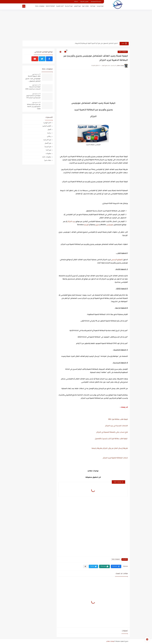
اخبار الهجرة (47, 123)
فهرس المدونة (84, 2)
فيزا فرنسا (100, 6)
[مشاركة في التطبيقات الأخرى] (85, 566)
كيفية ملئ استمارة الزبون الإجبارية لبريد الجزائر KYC (33, 97)
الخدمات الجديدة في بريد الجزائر (116, 426)
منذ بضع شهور (36, 74)
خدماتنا (76, 2)
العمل (49, 129)
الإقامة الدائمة (50, 6)
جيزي (97, 225)
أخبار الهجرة (60, 6)
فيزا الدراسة (69, 6)
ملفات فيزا (85, 6)
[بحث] (24, 6)
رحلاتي (49, 136)
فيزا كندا (93, 6)
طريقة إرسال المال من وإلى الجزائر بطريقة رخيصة (110, 448)
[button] (116, 566)
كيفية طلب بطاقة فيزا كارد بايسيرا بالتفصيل (111, 439)
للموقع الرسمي (117, 260)
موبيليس (110, 225)
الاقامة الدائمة (47, 126)
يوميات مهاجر (110, 641)
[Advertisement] (76, 25)
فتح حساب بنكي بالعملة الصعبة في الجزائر (112, 432)
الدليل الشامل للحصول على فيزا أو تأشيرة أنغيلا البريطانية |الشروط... (96, 43)
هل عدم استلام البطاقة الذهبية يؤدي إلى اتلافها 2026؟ (34, 107)
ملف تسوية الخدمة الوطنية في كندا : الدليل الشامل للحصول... (33, 79)
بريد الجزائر (71, 222)
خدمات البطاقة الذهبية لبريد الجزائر (115, 458)
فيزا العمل (77, 6)
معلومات (48, 153)
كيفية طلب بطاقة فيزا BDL (118, 419)
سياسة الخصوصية (96, 2)
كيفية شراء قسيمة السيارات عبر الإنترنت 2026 (33, 88)
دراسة (49, 133)
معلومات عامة (40, 6)
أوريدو (86, 225)
